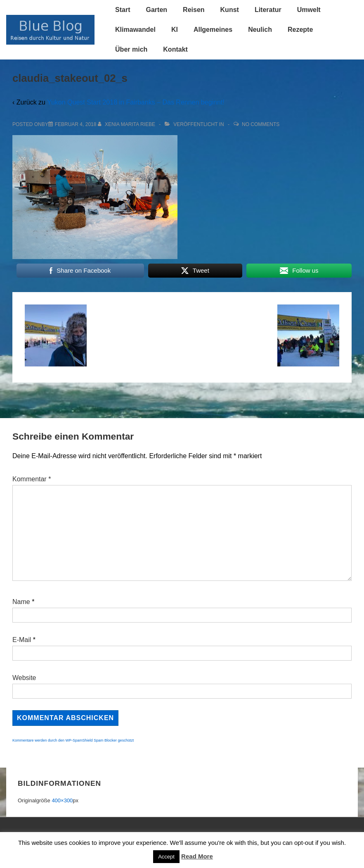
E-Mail (22, 640)
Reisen (194, 10)
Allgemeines (213, 30)
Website (24, 678)
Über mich (131, 49)
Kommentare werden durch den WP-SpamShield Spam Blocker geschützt (73, 740)
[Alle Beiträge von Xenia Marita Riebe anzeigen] (127, 124)
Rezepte (300, 30)
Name (21, 602)
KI (175, 30)
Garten (157, 10)
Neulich (260, 30)
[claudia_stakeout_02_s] (76, 124)
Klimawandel (135, 30)
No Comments (261, 124)
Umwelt (309, 10)
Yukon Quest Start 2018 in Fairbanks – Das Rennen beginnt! (136, 102)
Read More (197, 856)
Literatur (268, 10)
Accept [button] (166, 857)
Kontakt (175, 49)
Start (123, 10)
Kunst (230, 10)
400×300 (62, 800)
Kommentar (32, 479)
